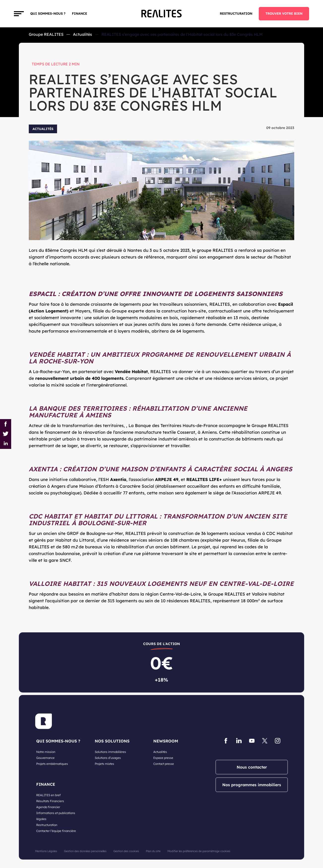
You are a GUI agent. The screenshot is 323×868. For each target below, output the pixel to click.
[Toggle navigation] (19, 14)
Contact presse (164, 764)
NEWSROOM (166, 741)
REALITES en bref (48, 795)
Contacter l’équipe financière (56, 831)
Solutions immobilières (110, 752)
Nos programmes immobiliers (252, 785)
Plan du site (153, 851)
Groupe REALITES (46, 34)
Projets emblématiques (52, 764)
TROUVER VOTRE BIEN (284, 13)
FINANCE (80, 13)
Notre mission (46, 752)
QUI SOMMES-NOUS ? (58, 741)
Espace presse (163, 758)
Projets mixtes (104, 764)
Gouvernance (45, 758)
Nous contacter (252, 767)
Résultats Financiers (50, 801)
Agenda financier (48, 807)
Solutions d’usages (108, 758)
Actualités (82, 34)
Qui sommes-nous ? (48, 13)
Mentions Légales (46, 851)
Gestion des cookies (126, 851)
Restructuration (236, 13)
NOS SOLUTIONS (112, 741)
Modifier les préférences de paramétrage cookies (199, 851)
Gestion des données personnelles (85, 851)
